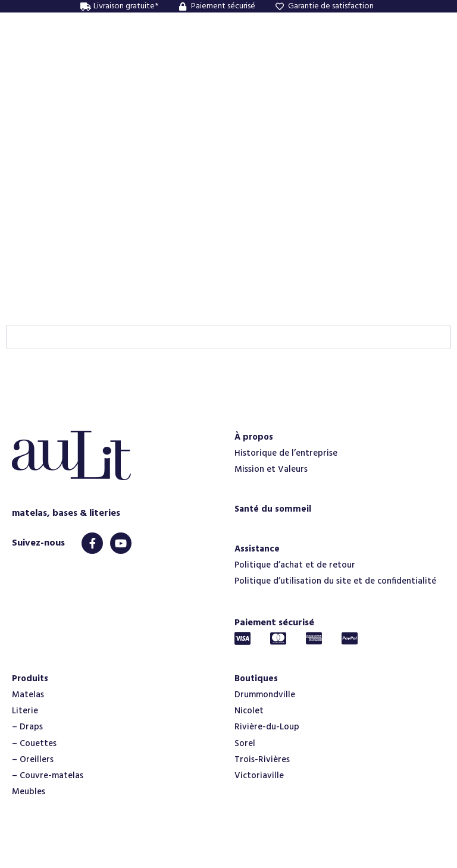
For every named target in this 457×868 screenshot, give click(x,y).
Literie (25, 711)
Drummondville (265, 695)
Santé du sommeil (273, 509)
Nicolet (249, 711)
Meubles (29, 792)
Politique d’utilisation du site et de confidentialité (335, 581)
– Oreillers (33, 760)
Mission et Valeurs (271, 469)
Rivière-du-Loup (267, 727)
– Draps (27, 727)
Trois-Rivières (262, 760)
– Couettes (34, 744)
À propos (254, 437)
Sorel (245, 744)
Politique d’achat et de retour (295, 565)
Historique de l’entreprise (286, 453)
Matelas (28, 695)
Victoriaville (259, 776)
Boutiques (256, 679)
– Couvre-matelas (48, 776)
